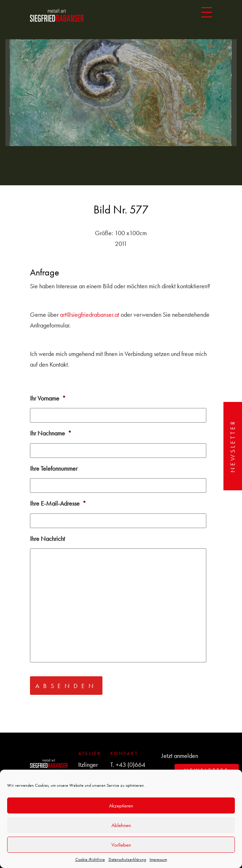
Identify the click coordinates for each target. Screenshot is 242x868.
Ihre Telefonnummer (54, 468)
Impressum (158, 859)
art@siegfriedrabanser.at (90, 314)
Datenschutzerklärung (127, 859)
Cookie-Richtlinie (90, 859)
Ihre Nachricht (47, 539)
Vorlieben (121, 845)
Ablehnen (121, 825)
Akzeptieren (121, 806)
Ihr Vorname (48, 398)
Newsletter (233, 446)
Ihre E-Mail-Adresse (58, 503)
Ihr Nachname (51, 433)
